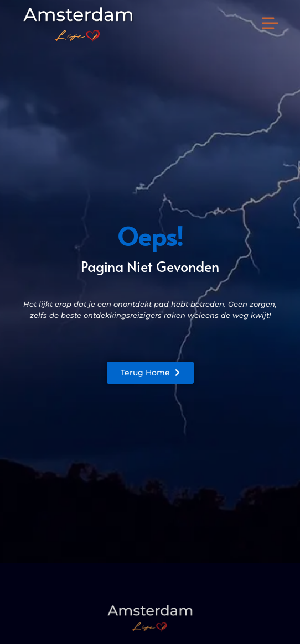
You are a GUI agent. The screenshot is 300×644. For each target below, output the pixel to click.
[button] (270, 24)
